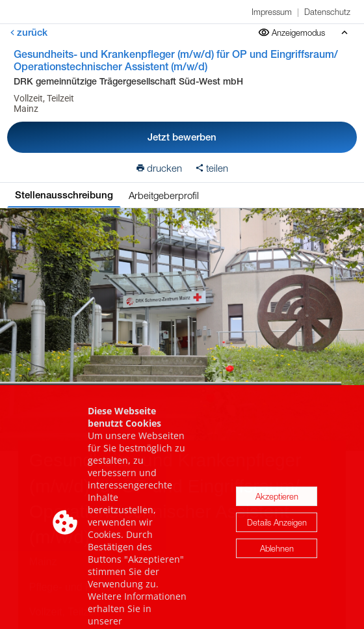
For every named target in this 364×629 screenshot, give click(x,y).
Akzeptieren (277, 512)
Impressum (272, 12)
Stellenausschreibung (64, 195)
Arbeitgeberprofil (164, 195)
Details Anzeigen (277, 538)
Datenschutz (327, 12)
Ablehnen (277, 564)
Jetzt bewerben (182, 137)
